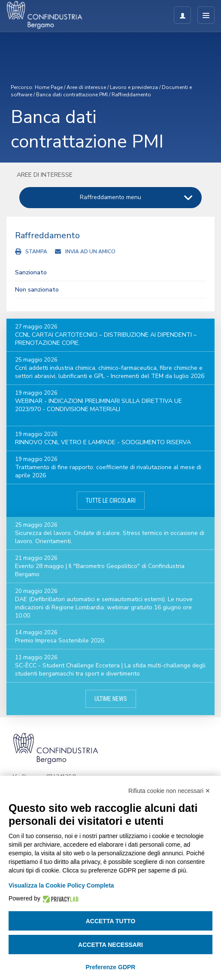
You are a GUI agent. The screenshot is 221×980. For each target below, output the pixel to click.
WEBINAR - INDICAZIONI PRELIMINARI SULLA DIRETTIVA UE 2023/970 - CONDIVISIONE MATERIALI (98, 405)
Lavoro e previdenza (134, 87)
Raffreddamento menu (110, 197)
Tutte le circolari (111, 501)
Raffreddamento (131, 95)
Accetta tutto (111, 921)
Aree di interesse (86, 87)
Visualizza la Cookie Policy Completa (61, 885)
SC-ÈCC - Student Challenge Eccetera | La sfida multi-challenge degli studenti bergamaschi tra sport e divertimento (110, 670)
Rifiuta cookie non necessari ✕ (169, 791)
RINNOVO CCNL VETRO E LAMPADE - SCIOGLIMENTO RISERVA (103, 442)
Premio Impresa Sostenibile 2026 (60, 641)
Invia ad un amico (90, 252)
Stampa (36, 252)
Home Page (49, 87)
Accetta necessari (110, 945)
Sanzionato (31, 272)
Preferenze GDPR (111, 967)
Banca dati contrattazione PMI (72, 95)
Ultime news (111, 699)
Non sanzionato (37, 290)
